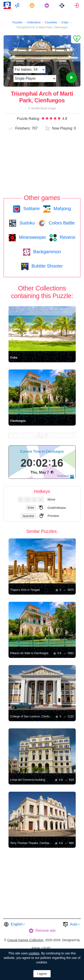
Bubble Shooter (46, 266)
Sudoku (26, 223)
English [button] (17, 924)
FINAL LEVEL (41, 948)
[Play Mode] (35, 79)
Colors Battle (61, 223)
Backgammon (47, 252)
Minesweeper (32, 237)
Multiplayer (18, 5)
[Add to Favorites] (76, 39)
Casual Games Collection (25, 940)
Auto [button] (74, 924)
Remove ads (46, 931)
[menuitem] (18, 5)
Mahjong (61, 209)
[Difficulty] (29, 70)
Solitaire (31, 209)
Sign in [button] (77, 5)
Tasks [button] (33, 5)
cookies (34, 953)
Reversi (67, 237)
